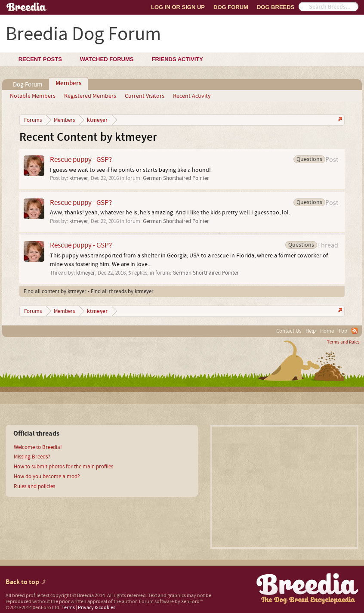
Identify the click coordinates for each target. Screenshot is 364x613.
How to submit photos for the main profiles (63, 467)
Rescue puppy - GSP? (81, 159)
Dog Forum (231, 7)
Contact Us (289, 331)
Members (68, 84)
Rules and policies (34, 486)
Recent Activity (192, 96)
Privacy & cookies (97, 608)
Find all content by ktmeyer (55, 291)
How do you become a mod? (47, 477)
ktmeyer (79, 178)
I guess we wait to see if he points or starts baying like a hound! (130, 170)
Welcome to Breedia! (38, 447)
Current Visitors (145, 96)
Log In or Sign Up (178, 7)
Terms (68, 608)
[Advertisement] (284, 487)
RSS (355, 331)
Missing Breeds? (32, 457)
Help (311, 331)
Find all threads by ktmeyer (122, 291)
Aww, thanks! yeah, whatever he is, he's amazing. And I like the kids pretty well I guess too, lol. (170, 213)
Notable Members (33, 96)
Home (327, 331)
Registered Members (90, 96)
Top (343, 331)
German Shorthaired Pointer (176, 178)
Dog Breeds (276, 7)
